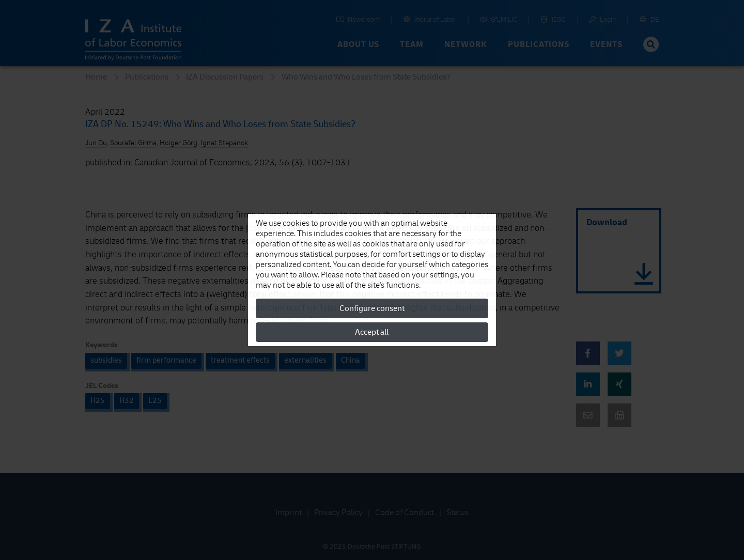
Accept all (372, 332)
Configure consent (372, 308)
